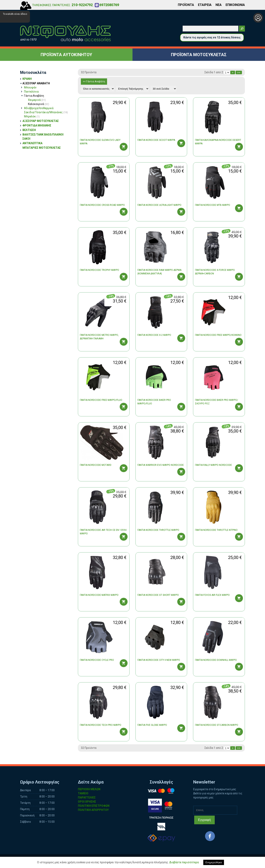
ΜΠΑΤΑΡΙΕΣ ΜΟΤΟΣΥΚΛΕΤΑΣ (42, 148)
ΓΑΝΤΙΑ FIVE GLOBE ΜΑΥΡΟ (152, 725)
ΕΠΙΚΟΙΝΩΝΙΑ (235, 5)
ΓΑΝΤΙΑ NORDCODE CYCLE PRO (97, 660)
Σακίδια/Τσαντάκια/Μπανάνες (46, 112)
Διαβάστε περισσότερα (184, 862)
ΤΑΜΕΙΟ (83, 793)
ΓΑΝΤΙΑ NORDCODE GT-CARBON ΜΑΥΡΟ (217, 725)
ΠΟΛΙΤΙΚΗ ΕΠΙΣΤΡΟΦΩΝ (94, 806)
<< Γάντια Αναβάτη (94, 81)
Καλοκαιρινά (39, 104)
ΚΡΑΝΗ (27, 79)
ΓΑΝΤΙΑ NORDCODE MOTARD (96, 465)
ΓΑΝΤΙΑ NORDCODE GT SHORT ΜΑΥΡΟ (158, 595)
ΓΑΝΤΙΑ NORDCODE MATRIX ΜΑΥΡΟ (99, 595)
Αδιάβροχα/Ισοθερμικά (39, 108)
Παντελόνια (31, 92)
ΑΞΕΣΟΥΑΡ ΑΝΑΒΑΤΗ (36, 83)
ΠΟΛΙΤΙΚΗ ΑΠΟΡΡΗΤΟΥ (93, 810)
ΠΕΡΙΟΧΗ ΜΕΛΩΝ (89, 789)
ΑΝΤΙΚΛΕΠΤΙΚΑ (32, 143)
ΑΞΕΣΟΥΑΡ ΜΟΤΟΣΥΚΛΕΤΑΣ (41, 121)
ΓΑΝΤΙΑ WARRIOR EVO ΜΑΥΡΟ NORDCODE (161, 465)
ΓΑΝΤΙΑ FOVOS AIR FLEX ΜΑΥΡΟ (212, 595)
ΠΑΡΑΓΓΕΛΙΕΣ (87, 797)
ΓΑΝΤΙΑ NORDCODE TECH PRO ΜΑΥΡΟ (101, 725)
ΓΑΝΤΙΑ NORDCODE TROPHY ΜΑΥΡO (99, 270)
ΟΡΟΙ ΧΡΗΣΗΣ (87, 802)
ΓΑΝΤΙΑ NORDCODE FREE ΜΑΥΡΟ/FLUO (101, 400)
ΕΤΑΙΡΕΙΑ (205, 5)
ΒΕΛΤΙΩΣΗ (29, 130)
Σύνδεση (258, 18)
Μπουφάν (30, 87)
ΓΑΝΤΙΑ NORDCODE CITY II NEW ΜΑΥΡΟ (159, 660)
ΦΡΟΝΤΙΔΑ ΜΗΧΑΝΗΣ (37, 125)
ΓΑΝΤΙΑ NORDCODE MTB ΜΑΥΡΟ (213, 205)
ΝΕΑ (219, 5)
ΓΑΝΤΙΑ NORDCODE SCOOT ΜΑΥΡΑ (156, 140)
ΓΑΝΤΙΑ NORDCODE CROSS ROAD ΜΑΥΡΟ (102, 205)
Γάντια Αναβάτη (34, 96)
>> (239, 72)
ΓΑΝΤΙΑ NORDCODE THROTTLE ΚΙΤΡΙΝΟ (216, 530)
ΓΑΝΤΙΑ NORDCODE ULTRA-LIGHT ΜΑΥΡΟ (159, 205)
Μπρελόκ (32, 116)
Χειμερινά (37, 100)
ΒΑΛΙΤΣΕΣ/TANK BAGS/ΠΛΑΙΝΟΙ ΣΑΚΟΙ (43, 137)
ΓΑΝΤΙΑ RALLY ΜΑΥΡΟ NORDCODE (213, 465)
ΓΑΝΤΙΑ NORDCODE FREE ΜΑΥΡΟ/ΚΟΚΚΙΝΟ (218, 335)
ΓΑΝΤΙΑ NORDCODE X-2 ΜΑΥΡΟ (154, 335)
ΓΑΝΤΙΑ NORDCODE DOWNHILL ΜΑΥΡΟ (216, 660)
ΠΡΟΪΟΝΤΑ (186, 5)
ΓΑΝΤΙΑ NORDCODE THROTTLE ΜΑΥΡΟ (158, 530)
